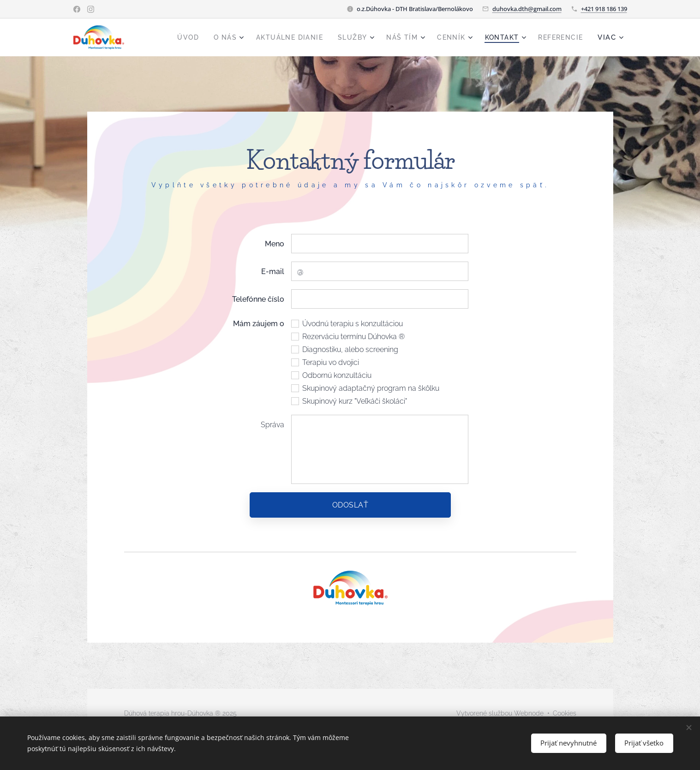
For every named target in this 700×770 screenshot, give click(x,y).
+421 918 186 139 (604, 9)
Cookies (565, 713)
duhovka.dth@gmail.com (527, 9)
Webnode (529, 713)
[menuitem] (170, 37)
